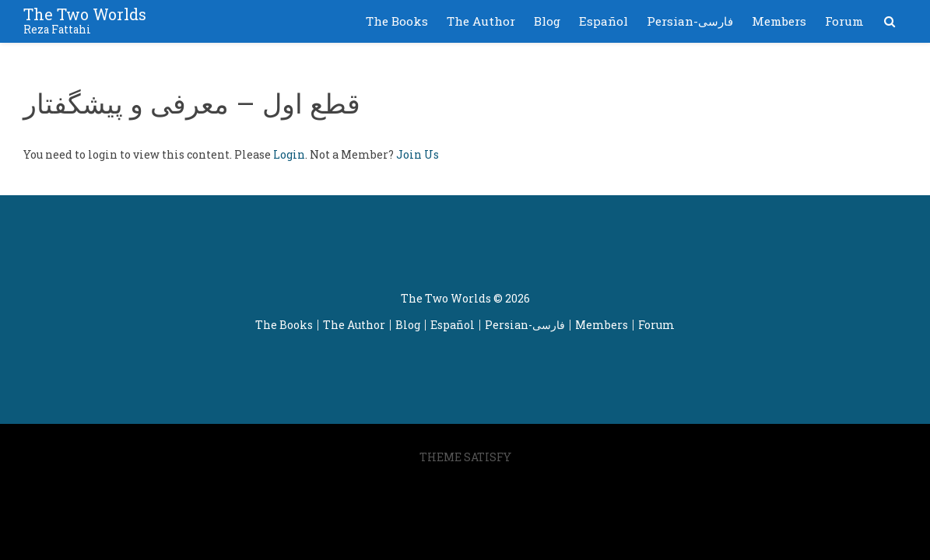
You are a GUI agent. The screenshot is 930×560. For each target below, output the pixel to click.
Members (779, 21)
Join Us (418, 154)
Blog (547, 21)
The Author (481, 21)
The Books (397, 21)
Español (604, 21)
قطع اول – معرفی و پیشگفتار (192, 103)
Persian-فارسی (690, 21)
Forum (844, 21)
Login (289, 154)
